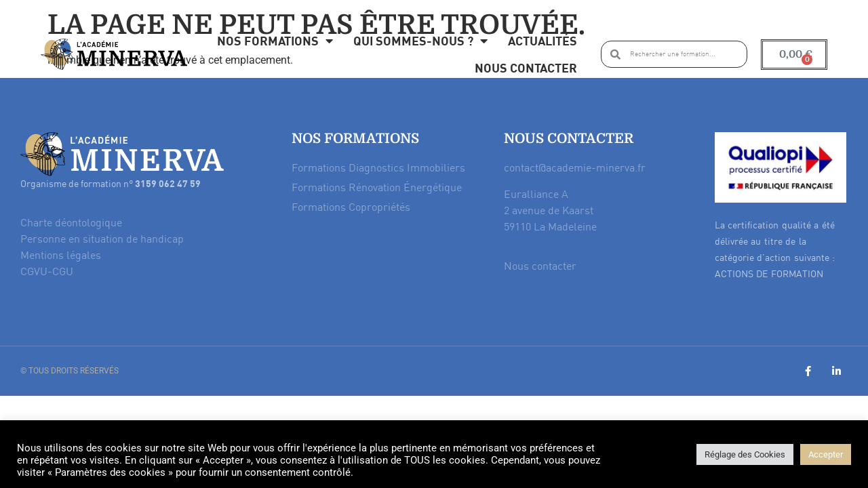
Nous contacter (526, 67)
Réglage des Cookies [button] (745, 454)
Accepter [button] (826, 454)
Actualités (542, 40)
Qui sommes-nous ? (420, 41)
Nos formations (275, 41)
